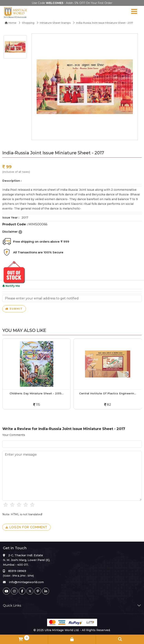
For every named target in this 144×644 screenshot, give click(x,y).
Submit (14, 309)
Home (10, 23)
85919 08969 (17, 571)
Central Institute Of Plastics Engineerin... (108, 393)
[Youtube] (6, 591)
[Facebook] (22, 591)
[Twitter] (30, 591)
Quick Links (12, 606)
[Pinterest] (38, 591)
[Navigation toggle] (134, 12)
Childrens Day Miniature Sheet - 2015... (37, 393)
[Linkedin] (46, 591)
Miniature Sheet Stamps (55, 23)
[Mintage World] (16, 12)
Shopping (28, 23)
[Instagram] (14, 591)
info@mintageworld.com (26, 582)
